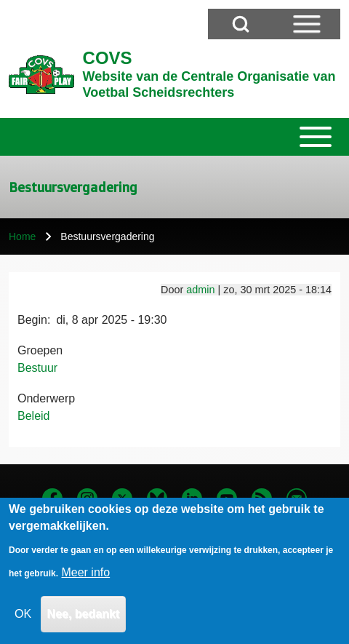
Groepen (40, 350)
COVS (108, 58)
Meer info (85, 585)
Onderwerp (46, 398)
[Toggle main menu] (174, 137)
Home (22, 236)
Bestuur (37, 368)
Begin (32, 320)
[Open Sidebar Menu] (307, 24)
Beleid (33, 416)
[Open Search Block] (241, 24)
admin (200, 290)
